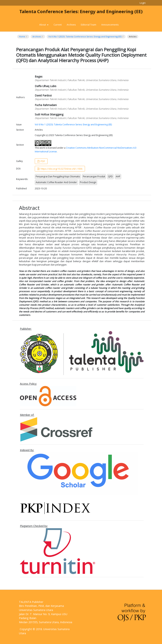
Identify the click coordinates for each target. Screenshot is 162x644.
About (43, 25)
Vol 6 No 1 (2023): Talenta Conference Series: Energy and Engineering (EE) (85, 36)
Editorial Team (89, 25)
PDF (42, 161)
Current (58, 25)
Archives (71, 25)
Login (143, 3)
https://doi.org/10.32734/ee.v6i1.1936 (61, 169)
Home (22, 36)
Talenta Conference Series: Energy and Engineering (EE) (81, 11)
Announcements (110, 25)
